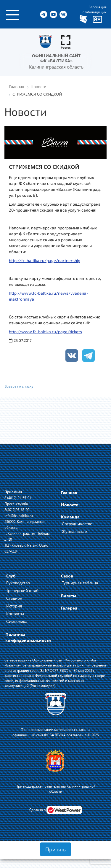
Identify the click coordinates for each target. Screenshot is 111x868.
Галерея (69, 608)
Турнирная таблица (80, 583)
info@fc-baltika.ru (19, 515)
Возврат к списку (19, 386)
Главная (69, 492)
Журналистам (75, 531)
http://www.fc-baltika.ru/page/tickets (45, 332)
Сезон (67, 576)
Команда (70, 517)
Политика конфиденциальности (28, 637)
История (14, 606)
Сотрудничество (77, 524)
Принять (55, 849)
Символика (17, 621)
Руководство (18, 583)
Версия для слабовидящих (95, 9)
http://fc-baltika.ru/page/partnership (45, 260)
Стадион (14, 598)
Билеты (69, 596)
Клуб (11, 576)
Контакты (15, 614)
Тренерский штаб (22, 590)
